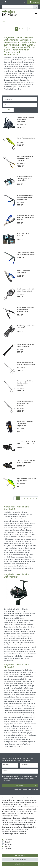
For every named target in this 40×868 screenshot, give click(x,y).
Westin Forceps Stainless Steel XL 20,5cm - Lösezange (26, 364)
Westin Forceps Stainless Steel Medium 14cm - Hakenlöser (25, 403)
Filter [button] (8, 110)
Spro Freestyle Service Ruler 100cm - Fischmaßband (26, 290)
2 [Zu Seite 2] (20, 29)
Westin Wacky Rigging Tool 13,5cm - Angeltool (25, 345)
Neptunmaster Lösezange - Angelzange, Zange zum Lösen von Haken (25, 197)
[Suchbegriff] (17, 7)
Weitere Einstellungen (9, 851)
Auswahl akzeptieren (20, 860)
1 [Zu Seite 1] (17, 29)
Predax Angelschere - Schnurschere (24, 272)
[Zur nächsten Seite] (32, 29)
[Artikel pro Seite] (20, 105)
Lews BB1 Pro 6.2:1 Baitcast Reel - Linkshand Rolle (26, 461)
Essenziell (8, 840)
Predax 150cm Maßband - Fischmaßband (25, 235)
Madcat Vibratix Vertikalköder (26, 138)
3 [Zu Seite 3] (23, 29)
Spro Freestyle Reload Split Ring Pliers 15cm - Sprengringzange (25, 309)
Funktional (8, 849)
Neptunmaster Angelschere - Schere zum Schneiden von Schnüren (26, 218)
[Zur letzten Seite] (35, 29)
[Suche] (36, 7)
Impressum (32, 829)
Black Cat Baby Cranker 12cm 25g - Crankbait (26, 480)
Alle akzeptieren (20, 855)
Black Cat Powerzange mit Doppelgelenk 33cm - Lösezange (25, 158)
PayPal (7, 846)
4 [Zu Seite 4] (26, 29)
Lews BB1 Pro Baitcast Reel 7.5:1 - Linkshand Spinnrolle (26, 443)
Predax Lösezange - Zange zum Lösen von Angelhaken (26, 253)
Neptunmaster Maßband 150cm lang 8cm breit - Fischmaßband (24, 179)
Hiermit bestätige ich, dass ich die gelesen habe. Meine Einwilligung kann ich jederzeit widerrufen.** (20, 778)
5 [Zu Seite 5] (29, 29)
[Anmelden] (2, 2)
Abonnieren (26, 786)
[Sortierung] (20, 99)
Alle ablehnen (20, 864)
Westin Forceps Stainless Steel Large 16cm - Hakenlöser (25, 383)
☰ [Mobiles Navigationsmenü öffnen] (36, 13)
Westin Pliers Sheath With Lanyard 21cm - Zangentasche (25, 424)
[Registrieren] (6, 2)
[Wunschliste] (25, 2)
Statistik (8, 842)
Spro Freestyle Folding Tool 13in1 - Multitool (26, 327)
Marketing (8, 844)
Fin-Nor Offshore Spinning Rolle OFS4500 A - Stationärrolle (25, 120)
